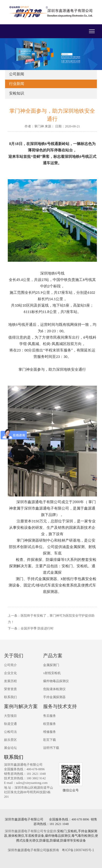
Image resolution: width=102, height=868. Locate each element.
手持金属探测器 (54, 697)
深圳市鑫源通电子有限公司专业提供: (31, 831)
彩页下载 (50, 740)
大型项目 (10, 716)
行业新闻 (17, 84)
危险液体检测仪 (54, 689)
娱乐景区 (10, 740)
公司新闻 (17, 74)
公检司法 (10, 732)
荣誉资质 (10, 689)
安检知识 (17, 93)
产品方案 (53, 656)
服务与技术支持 (60, 706)
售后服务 (50, 716)
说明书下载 (51, 748)
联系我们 (10, 697)
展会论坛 (10, 748)
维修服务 (50, 732)
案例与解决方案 (21, 706)
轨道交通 (10, 724)
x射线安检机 (52, 673)
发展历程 (10, 681)
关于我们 (14, 656)
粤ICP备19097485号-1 (78, 850)
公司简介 (10, 665)
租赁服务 (50, 724)
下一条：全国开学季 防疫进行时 (31, 628)
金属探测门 (51, 665)
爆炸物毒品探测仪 (56, 681)
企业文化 (10, 673)
